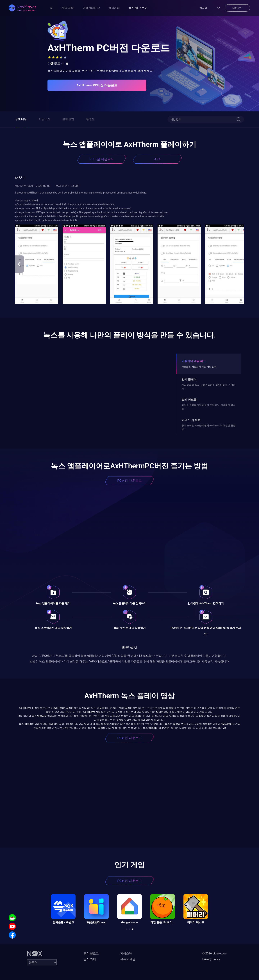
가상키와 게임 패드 (194, 361)
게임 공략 (68, 8)
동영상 (90, 119)
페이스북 (126, 953)
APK (157, 159)
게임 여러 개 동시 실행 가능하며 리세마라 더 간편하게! (208, 387)
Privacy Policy (211, 959)
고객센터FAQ (91, 8)
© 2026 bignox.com (215, 953)
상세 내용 (21, 119)
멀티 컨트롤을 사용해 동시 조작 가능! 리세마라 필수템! (208, 407)
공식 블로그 (91, 953)
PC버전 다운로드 (102, 159)
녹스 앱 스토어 (138, 8)
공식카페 (114, 8)
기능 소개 (45, 119)
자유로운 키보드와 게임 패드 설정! (199, 367)
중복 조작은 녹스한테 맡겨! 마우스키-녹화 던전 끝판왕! (208, 427)
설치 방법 (68, 119)
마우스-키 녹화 (191, 420)
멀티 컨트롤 (189, 400)
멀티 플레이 (189, 380)
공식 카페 (90, 959)
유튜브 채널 (128, 959)
